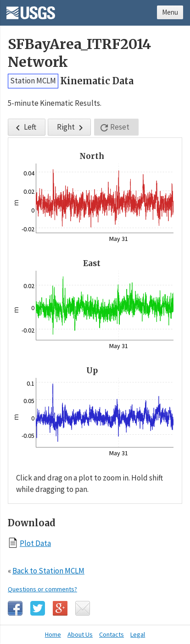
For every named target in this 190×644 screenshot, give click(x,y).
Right (72, 128)
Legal (138, 634)
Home (53, 634)
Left (24, 128)
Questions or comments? (42, 589)
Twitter (38, 608)
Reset (114, 128)
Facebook (15, 608)
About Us (80, 634)
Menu (170, 12)
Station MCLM (33, 81)
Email (83, 608)
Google (60, 608)
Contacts (112, 634)
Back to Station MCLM (48, 571)
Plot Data (35, 543)
